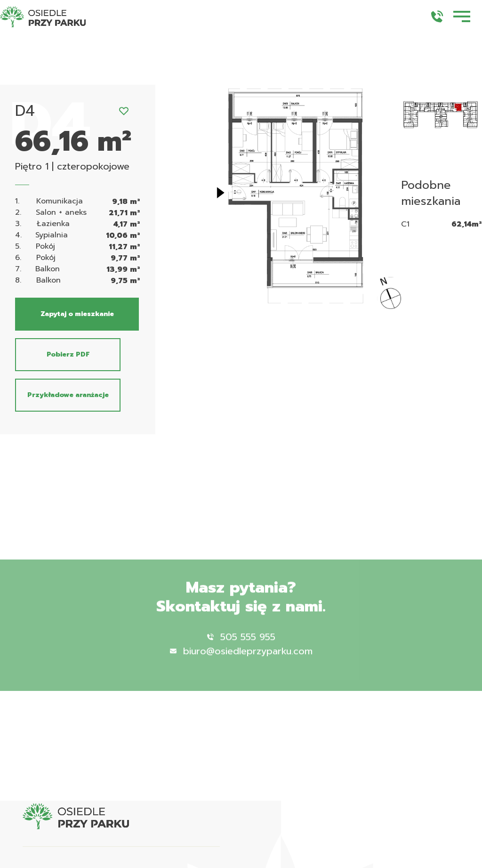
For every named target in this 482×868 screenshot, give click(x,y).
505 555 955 (241, 645)
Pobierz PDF (68, 354)
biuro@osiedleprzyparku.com (241, 659)
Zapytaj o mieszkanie (77, 314)
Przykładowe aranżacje (68, 395)
